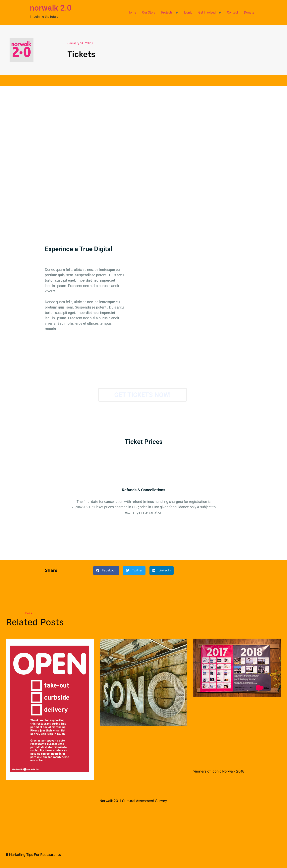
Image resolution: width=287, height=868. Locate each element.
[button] (106, 571)
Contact (232, 12)
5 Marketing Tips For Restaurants (33, 855)
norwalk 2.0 (51, 8)
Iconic (188, 12)
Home (132, 12)
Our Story (149, 12)
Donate (249, 12)
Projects (167, 12)
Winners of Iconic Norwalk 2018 (219, 771)
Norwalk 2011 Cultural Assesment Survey (133, 801)
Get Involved (207, 12)
